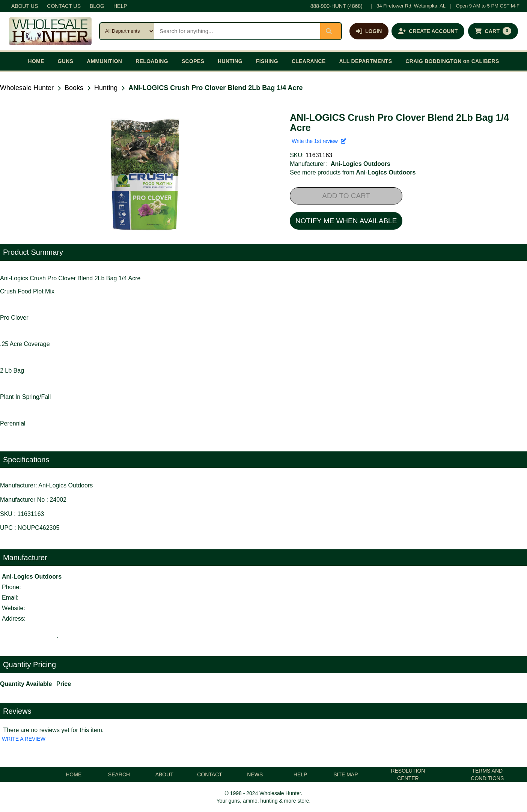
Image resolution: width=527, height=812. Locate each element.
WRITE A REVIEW (24, 739)
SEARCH (119, 774)
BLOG (97, 6)
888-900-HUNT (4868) (337, 6)
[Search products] (237, 31)
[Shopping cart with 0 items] (493, 31)
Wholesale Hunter (27, 88)
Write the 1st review (319, 141)
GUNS (66, 61)
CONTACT (210, 774)
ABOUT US (25, 6)
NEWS (255, 774)
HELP (120, 6)
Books (74, 88)
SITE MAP (346, 774)
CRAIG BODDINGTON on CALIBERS (452, 61)
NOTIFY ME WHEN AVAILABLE (346, 221)
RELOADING (152, 61)
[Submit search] (331, 31)
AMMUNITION (104, 61)
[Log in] (369, 31)
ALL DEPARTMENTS (365, 61)
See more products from (353, 172)
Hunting (106, 88)
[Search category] (127, 31)
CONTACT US (64, 6)
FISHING (267, 61)
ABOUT (164, 774)
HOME (36, 61)
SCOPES (193, 61)
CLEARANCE (309, 61)
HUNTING (230, 61)
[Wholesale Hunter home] (50, 31)
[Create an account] (428, 31)
